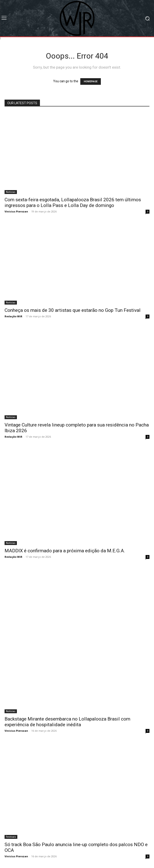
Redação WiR (13, 316)
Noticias (11, 192)
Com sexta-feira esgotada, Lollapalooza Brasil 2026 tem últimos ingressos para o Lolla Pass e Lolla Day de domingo (73, 203)
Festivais (11, 837)
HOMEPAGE (91, 81)
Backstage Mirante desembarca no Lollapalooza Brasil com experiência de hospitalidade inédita (67, 722)
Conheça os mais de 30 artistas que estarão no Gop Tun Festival (73, 310)
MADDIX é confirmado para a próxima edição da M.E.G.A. (65, 551)
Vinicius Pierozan (16, 211)
